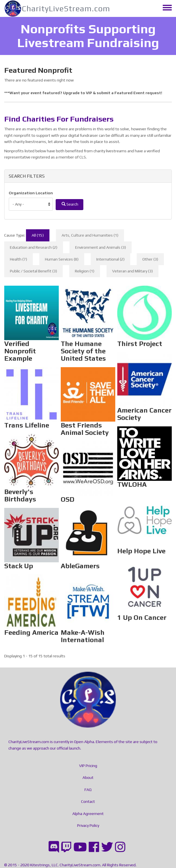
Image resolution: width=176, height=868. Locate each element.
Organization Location (31, 193)
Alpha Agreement (88, 814)
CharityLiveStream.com (66, 8)
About (88, 777)
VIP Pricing (88, 766)
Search (70, 204)
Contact (88, 801)
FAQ (88, 790)
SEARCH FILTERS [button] (27, 176)
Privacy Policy (88, 825)
